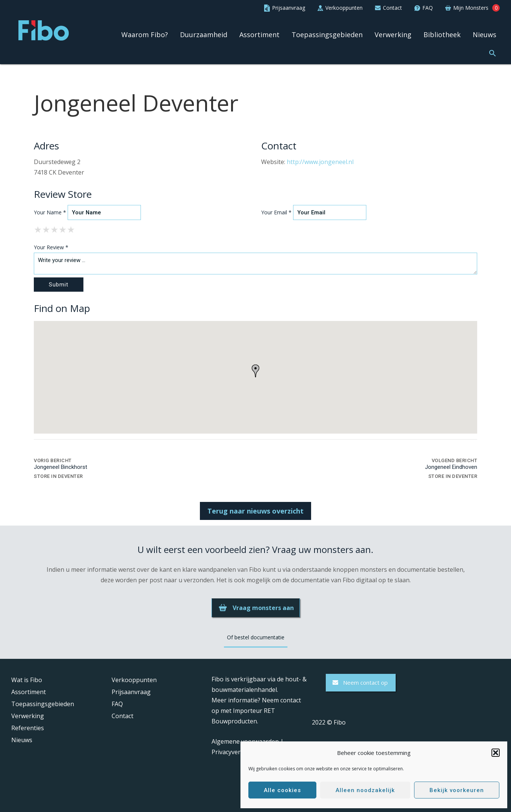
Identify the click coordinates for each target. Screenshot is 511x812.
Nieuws (485, 35)
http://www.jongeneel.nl (320, 162)
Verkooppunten (134, 680)
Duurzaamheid (204, 35)
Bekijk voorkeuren (457, 790)
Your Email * (276, 212)
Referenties (28, 728)
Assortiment (259, 35)
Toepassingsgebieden (327, 35)
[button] (496, 753)
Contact (122, 716)
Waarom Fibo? (145, 35)
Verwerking (393, 35)
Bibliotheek (442, 35)
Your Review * (51, 247)
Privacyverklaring (236, 752)
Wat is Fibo (27, 680)
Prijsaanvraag (131, 692)
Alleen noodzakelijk (365, 790)
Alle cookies (282, 790)
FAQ (117, 704)
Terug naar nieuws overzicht (255, 511)
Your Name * (50, 212)
